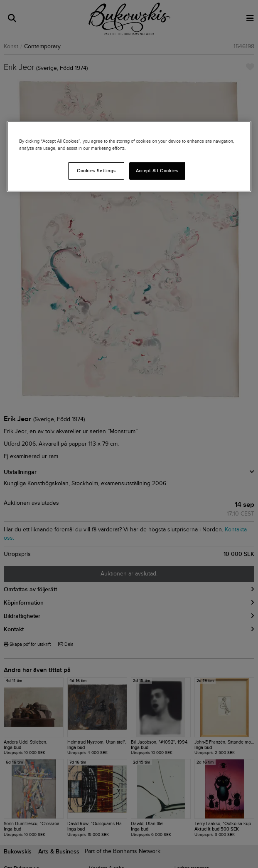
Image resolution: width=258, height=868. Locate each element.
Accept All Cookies (157, 171)
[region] (129, 156)
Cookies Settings (96, 171)
